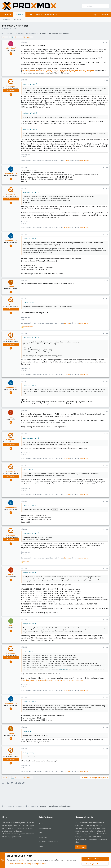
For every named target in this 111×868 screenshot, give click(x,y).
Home (41, 823)
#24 (107, 188)
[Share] (103, 42)
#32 (107, 465)
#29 (107, 381)
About (41, 846)
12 (25, 37)
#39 (107, 727)
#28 (107, 334)
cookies (22, 860)
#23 (107, 168)
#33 (107, 501)
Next (29, 37)
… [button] (21, 37)
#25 (107, 235)
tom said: (27, 731)
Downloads (43, 837)
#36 (107, 620)
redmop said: (28, 302)
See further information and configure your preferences (26, 864)
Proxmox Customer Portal (49, 841)
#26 (107, 281)
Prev (6, 37)
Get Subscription (45, 828)
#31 (107, 434)
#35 (107, 569)
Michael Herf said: (30, 84)
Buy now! (81, 847)
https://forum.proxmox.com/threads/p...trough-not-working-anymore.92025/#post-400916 (53, 680)
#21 (107, 42)
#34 (107, 529)
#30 (107, 411)
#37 (107, 647)
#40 (107, 749)
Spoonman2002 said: (31, 192)
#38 (107, 697)
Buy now (68, 161)
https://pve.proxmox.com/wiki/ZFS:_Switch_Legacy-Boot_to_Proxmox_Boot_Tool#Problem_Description (58, 71)
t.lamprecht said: (29, 239)
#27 (107, 298)
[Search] (95, 6)
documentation (85, 161)
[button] (41, 15)
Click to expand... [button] (65, 670)
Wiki (40, 832)
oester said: (28, 470)
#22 (107, 80)
